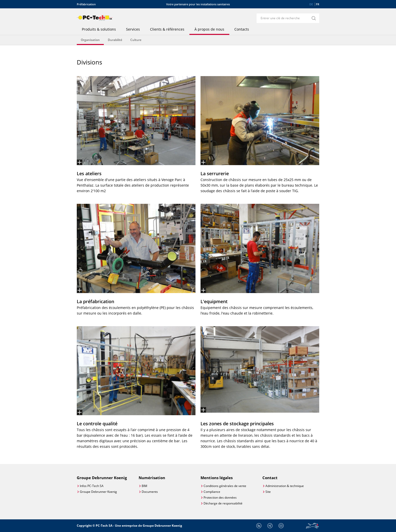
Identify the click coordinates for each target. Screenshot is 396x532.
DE (311, 4)
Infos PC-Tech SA (92, 486)
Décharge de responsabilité (223, 503)
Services (133, 29)
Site (268, 492)
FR (318, 4)
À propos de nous (209, 29)
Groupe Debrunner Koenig (98, 492)
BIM (144, 486)
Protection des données (220, 497)
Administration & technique (285, 486)
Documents (150, 492)
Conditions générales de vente (225, 486)
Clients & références (167, 29)
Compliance (212, 492)
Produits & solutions (99, 29)
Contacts (242, 29)
